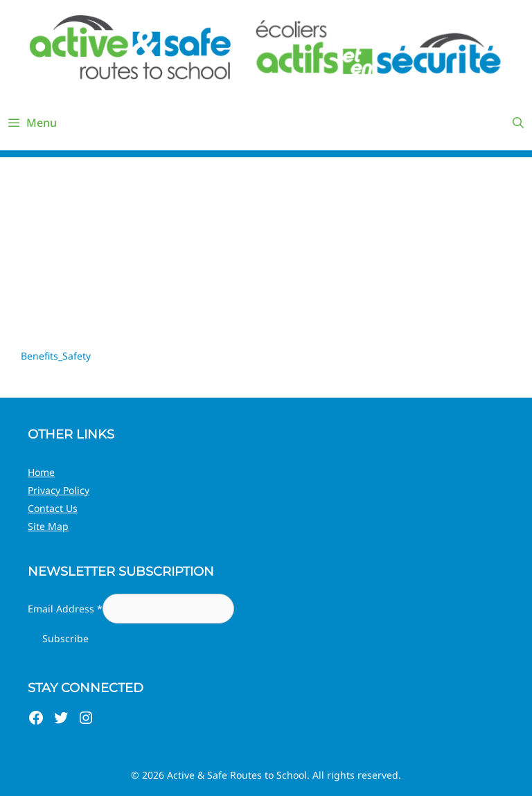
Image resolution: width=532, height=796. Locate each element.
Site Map (48, 526)
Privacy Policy (59, 490)
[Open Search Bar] (518, 123)
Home (41, 472)
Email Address (65, 609)
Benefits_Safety (56, 356)
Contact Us (53, 508)
